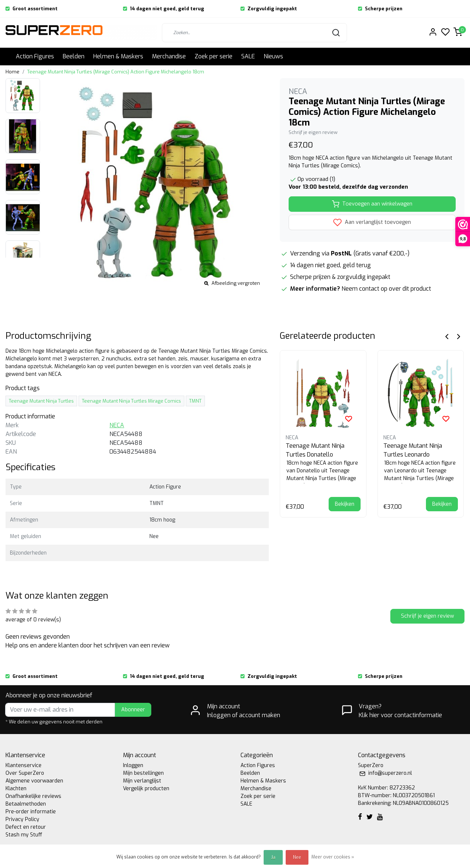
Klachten (16, 789)
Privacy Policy (22, 819)
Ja (273, 857)
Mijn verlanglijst (142, 781)
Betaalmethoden (26, 804)
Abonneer (133, 710)
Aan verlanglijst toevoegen (372, 222)
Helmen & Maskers (118, 56)
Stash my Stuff (24, 835)
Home (12, 72)
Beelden (74, 56)
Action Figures (35, 56)
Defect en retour (26, 827)
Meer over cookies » (333, 857)
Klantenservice (23, 765)
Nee (297, 857)
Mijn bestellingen (143, 773)
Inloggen (133, 765)
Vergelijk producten (146, 789)
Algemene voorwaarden (34, 781)
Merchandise (169, 56)
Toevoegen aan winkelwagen (372, 204)
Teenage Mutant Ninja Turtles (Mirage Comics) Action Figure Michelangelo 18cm (116, 72)
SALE (248, 56)
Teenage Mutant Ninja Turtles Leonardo (413, 450)
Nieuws (273, 56)
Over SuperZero (25, 773)
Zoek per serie (214, 56)
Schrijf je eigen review (313, 132)
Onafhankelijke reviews (33, 796)
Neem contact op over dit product (386, 289)
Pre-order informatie (31, 812)
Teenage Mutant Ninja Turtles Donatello (315, 450)
